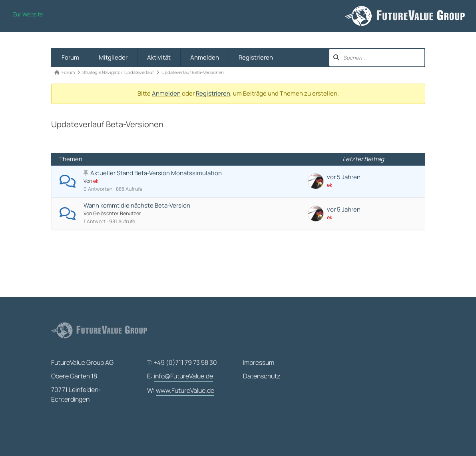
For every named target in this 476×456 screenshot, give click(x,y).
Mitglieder (113, 57)
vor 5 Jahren (344, 177)
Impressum (259, 362)
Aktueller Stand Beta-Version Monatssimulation (156, 173)
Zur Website (28, 14)
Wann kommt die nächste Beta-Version (137, 205)
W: (181, 391)
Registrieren (256, 57)
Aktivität (159, 57)
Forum (70, 57)
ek (96, 181)
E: (180, 376)
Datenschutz (262, 376)
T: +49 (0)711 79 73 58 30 (182, 362)
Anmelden (205, 57)
